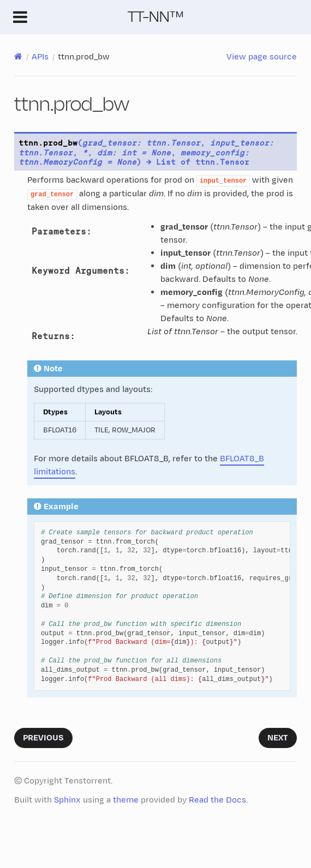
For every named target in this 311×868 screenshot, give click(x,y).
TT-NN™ (156, 17)
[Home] (18, 57)
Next (278, 738)
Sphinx (67, 800)
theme (126, 800)
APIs (40, 57)
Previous (43, 738)
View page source (262, 57)
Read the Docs (217, 800)
